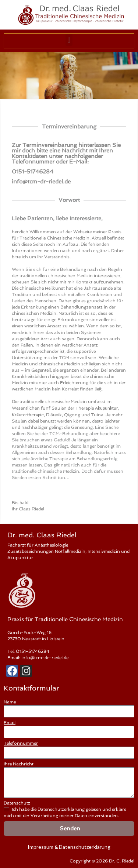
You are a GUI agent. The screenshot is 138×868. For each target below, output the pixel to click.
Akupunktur (107, 408)
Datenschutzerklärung (85, 847)
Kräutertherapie (28, 415)
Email (10, 723)
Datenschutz (17, 803)
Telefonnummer (21, 743)
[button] (69, 40)
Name (10, 702)
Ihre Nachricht (19, 764)
